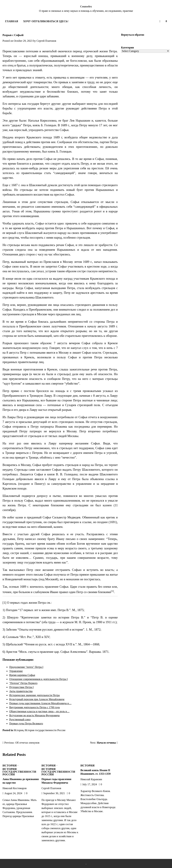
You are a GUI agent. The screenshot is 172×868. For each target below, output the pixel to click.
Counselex (86, 6)
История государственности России (45, 730)
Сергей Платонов (46, 41)
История (19, 730)
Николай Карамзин (91, 779)
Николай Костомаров (15, 788)
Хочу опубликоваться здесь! (46, 21)
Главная (12, 21)
